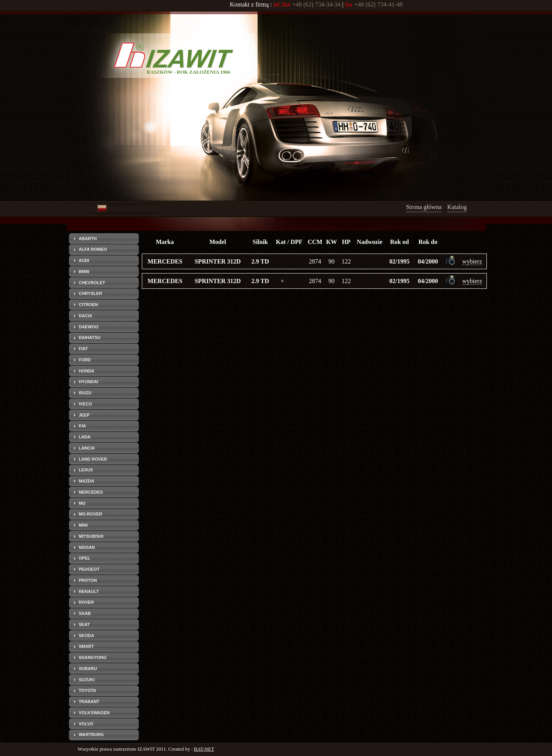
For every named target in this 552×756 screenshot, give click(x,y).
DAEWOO (89, 327)
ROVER (86, 602)
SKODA (86, 636)
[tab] (104, 239)
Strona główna (424, 207)
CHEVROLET (92, 283)
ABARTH (88, 239)
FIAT (83, 349)
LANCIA (87, 448)
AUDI (84, 260)
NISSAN (87, 547)
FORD (85, 360)
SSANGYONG (93, 657)
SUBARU (88, 669)
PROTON (88, 580)
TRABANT (89, 702)
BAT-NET (204, 749)
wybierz (472, 261)
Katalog (457, 207)
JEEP (84, 415)
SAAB (85, 613)
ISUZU (85, 393)
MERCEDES (91, 492)
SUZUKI (87, 680)
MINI (83, 525)
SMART (86, 646)
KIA (82, 426)
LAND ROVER (93, 459)
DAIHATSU (90, 338)
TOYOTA (87, 690)
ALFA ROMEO (93, 249)
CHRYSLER (90, 293)
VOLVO (86, 724)
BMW (84, 272)
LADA (85, 437)
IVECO (85, 404)
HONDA (86, 371)
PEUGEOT (89, 569)
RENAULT (89, 591)
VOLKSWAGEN (94, 713)
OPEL (84, 558)
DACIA (85, 316)
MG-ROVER (90, 514)
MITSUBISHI (91, 536)
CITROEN (88, 305)
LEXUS (86, 470)
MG (82, 503)
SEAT (84, 624)
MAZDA (86, 481)
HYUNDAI (88, 382)
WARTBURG (91, 735)
